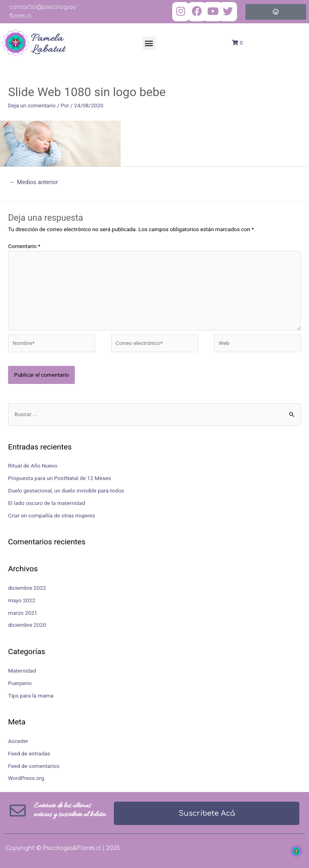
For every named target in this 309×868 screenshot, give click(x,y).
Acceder (18, 741)
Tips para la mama (31, 696)
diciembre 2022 (27, 588)
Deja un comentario (32, 105)
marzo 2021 (23, 613)
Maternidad (22, 671)
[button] (149, 43)
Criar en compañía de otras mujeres (51, 515)
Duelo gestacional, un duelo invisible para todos (66, 490)
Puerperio (20, 683)
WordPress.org (26, 778)
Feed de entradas (29, 753)
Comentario (24, 246)
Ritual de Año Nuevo (33, 466)
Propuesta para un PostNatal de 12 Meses (60, 478)
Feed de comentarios (34, 766)
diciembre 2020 (27, 625)
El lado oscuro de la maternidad (46, 503)
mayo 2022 (22, 600)
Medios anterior (34, 182)
